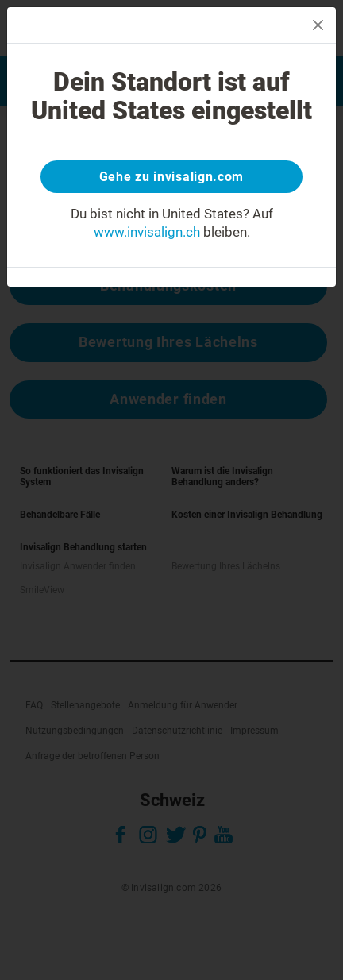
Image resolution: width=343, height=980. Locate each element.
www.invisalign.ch (147, 232)
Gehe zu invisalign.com (171, 177)
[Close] (318, 25)
